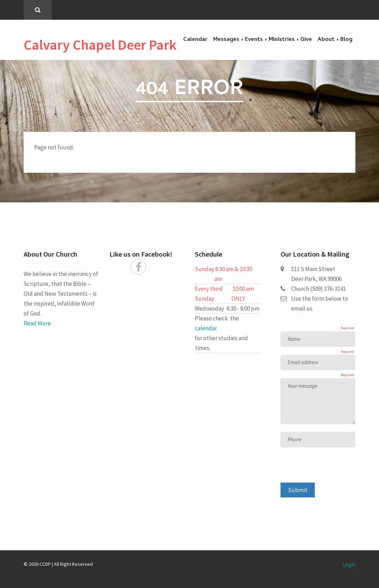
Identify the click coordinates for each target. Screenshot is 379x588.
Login (349, 565)
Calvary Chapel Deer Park (100, 45)
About (326, 40)
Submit (298, 490)
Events (254, 40)
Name (294, 339)
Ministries (282, 40)
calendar (206, 328)
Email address (303, 362)
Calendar (195, 40)
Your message (302, 386)
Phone (294, 439)
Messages (226, 40)
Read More (37, 323)
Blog (346, 40)
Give (306, 40)
